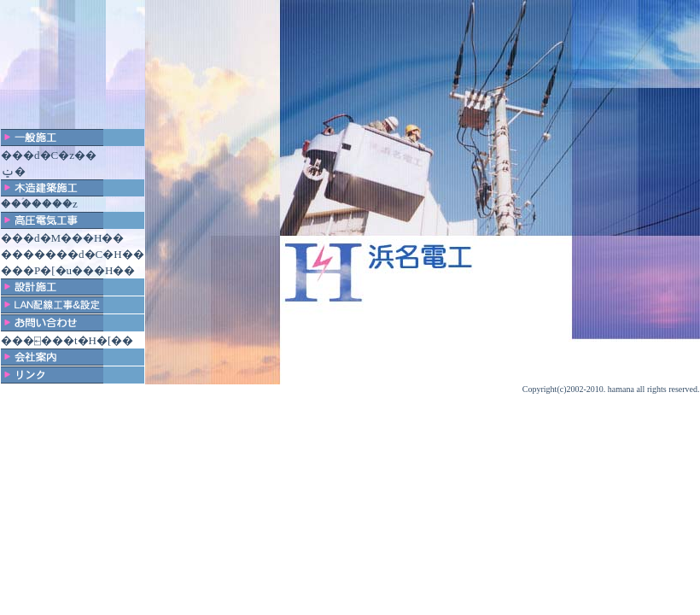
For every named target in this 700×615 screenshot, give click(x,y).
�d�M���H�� (73, 238)
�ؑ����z (50, 204)
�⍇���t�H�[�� (78, 340)
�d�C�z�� (60, 155)
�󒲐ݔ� (13, 171)
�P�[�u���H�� (79, 270)
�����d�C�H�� (84, 254)
